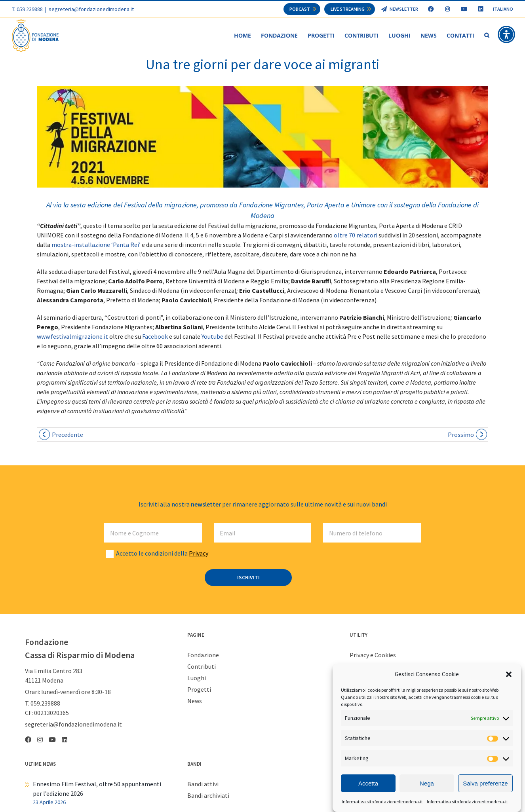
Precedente (68, 435)
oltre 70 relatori (356, 235)
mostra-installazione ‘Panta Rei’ (96, 245)
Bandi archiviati (208, 796)
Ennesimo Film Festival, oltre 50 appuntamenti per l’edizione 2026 (97, 789)
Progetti (199, 690)
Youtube (212, 337)
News (195, 701)
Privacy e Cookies (373, 655)
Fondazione (203, 655)
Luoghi (197, 678)
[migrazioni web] (262, 137)
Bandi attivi (203, 784)
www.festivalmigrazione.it (72, 337)
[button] (509, 675)
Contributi (202, 667)
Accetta (368, 784)
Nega (427, 784)
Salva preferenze (485, 784)
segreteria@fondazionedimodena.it (91, 9)
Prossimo (461, 435)
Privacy (199, 554)
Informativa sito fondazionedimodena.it (382, 803)
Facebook (156, 337)
